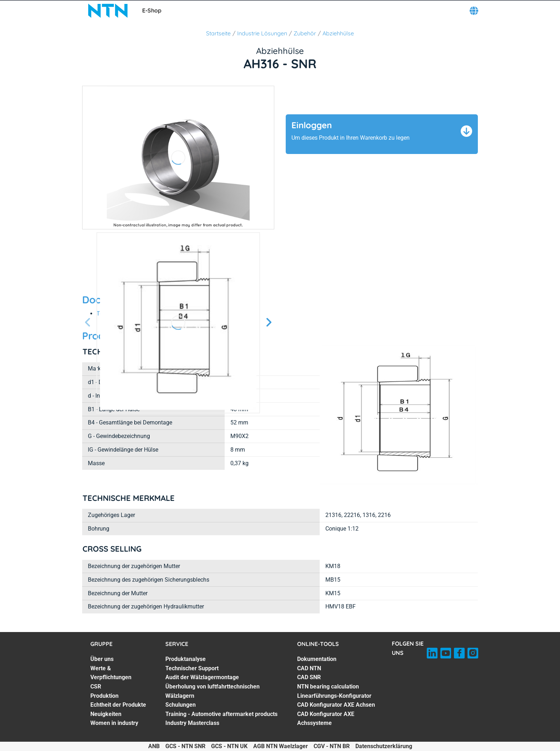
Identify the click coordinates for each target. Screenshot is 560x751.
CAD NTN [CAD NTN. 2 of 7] (309, 668)
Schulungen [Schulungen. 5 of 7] (181, 705)
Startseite (218, 33)
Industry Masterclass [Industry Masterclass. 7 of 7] (192, 723)
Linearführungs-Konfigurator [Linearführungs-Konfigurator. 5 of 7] (334, 696)
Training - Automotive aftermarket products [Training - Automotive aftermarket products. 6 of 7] (221, 714)
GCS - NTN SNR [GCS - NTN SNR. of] (185, 746)
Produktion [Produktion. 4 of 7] (104, 696)
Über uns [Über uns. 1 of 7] (102, 659)
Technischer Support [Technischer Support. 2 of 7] (192, 668)
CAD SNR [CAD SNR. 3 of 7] (309, 677)
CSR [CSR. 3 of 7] (96, 687)
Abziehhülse (338, 33)
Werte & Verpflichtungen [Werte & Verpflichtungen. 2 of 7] (111, 673)
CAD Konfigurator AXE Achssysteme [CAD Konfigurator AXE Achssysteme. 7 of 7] (326, 719)
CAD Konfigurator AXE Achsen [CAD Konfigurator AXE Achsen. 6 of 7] (336, 705)
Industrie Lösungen (262, 33)
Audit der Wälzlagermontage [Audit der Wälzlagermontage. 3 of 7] (202, 677)
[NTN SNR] (108, 11)
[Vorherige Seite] (88, 323)
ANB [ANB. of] (154, 746)
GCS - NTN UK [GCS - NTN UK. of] (229, 746)
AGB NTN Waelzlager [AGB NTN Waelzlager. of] (281, 746)
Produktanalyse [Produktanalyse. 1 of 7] (186, 659)
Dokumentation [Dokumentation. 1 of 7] (317, 659)
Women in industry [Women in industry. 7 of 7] (114, 723)
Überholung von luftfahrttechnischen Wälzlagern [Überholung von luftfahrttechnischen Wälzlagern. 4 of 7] (212, 691)
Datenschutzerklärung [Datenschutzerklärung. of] (384, 746)
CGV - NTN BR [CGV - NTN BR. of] (332, 746)
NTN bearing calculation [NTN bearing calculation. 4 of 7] (328, 687)
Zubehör (305, 33)
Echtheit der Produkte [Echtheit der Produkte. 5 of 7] (118, 705)
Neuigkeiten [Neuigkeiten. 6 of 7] (106, 714)
